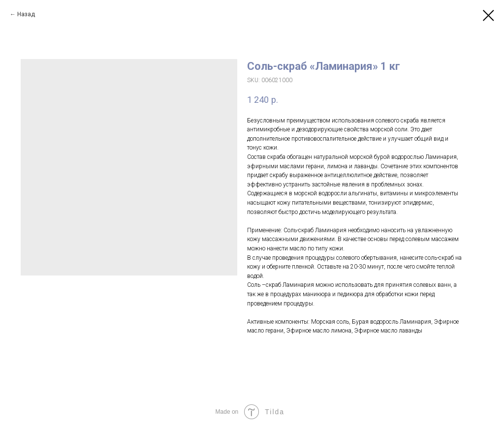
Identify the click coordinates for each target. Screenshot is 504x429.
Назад (26, 14)
